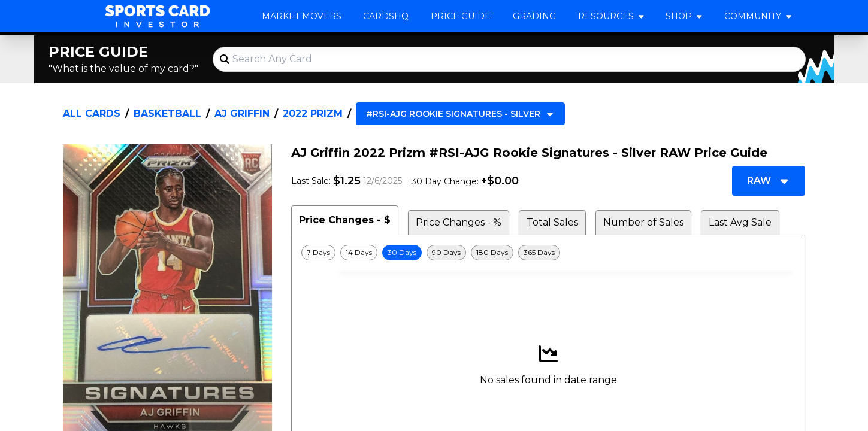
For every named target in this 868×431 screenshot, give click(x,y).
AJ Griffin (242, 113)
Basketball (167, 113)
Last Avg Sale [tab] (740, 222)
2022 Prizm (313, 113)
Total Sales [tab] (552, 222)
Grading (534, 16)
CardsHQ (386, 16)
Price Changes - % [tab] (459, 222)
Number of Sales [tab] (643, 222)
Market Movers (302, 16)
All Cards (92, 113)
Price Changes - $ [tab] (345, 220)
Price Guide (461, 16)
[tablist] (548, 220)
